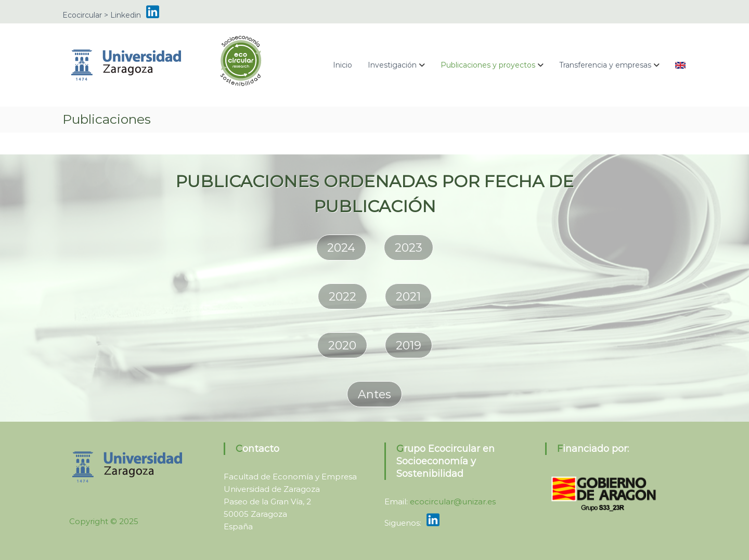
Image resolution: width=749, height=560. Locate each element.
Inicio (343, 65)
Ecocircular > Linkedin (102, 15)
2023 (409, 248)
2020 (342, 346)
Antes (374, 394)
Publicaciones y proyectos (488, 65)
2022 (343, 297)
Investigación (392, 65)
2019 (409, 346)
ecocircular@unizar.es (453, 502)
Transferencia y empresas (605, 65)
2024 (341, 248)
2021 (408, 297)
